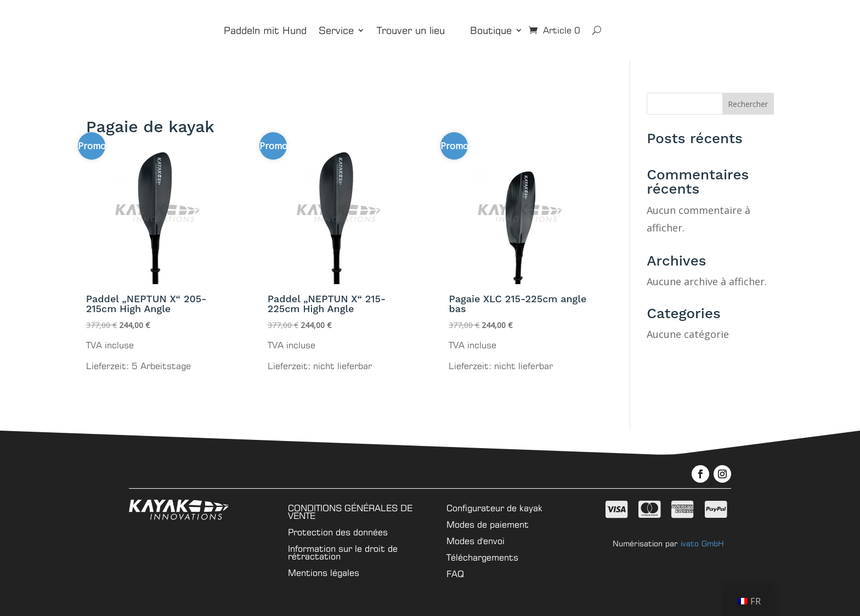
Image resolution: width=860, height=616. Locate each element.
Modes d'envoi (476, 540)
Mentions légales (324, 572)
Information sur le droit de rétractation (343, 552)
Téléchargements (482, 556)
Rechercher (748, 104)
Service (336, 30)
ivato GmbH (702, 543)
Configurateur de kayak (494, 507)
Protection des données (338, 531)
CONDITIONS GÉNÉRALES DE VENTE (350, 511)
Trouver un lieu (411, 30)
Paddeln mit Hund (265, 30)
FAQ (455, 573)
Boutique (491, 30)
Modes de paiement (488, 524)
